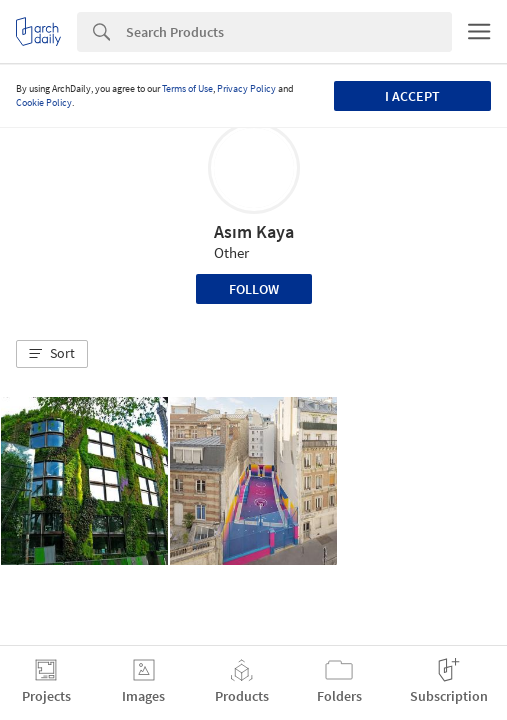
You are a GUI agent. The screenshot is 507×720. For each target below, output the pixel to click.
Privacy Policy (246, 88)
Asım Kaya (254, 231)
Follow (254, 289)
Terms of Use (187, 88)
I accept (412, 96)
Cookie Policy (44, 102)
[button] (52, 354)
